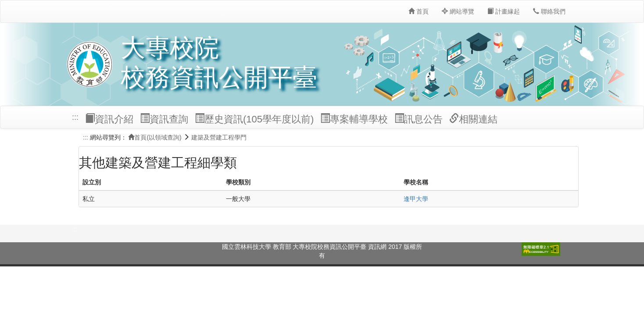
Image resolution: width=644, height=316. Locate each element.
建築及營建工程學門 (219, 137)
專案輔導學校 (354, 119)
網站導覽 (458, 11)
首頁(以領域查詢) (155, 137)
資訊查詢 (164, 119)
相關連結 (473, 119)
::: (75, 117)
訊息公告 (419, 119)
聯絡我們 (549, 11)
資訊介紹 (109, 119)
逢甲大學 (416, 199)
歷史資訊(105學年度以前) (254, 119)
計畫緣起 (504, 11)
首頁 (419, 11)
